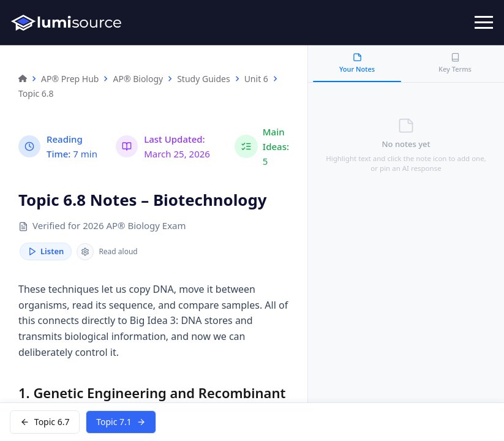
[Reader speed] (85, 252)
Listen (46, 252)
